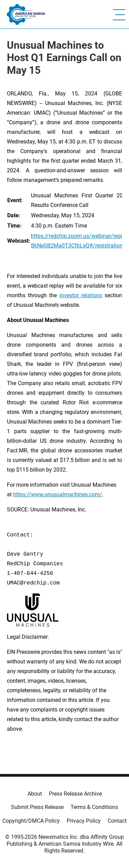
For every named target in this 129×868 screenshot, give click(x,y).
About (35, 794)
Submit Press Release (37, 807)
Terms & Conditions (94, 807)
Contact (117, 821)
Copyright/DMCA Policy (31, 821)
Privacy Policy (84, 821)
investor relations (81, 295)
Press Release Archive (75, 794)
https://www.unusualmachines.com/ (58, 494)
